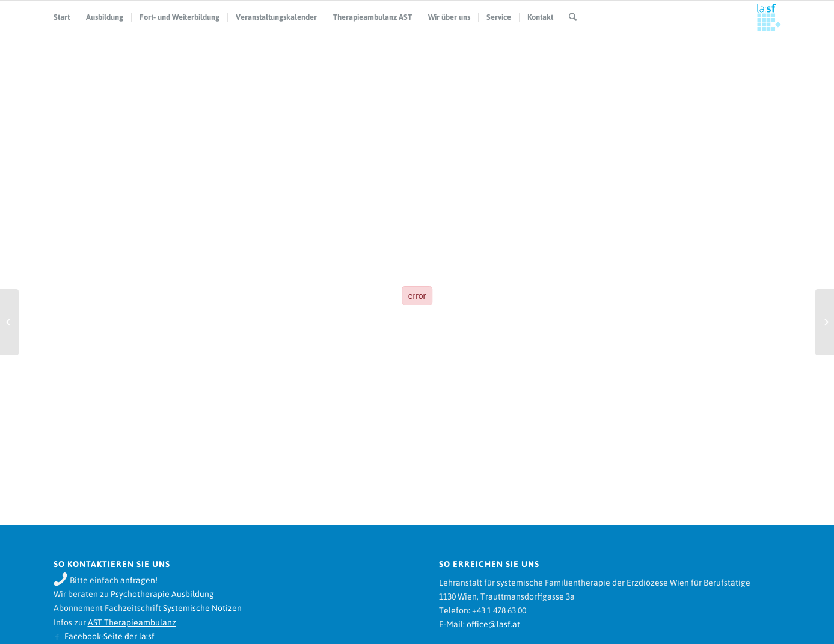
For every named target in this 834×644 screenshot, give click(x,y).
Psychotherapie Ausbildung (162, 594)
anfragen (138, 580)
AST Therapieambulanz (132, 622)
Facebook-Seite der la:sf (109, 636)
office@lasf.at (493, 624)
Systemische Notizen (202, 608)
